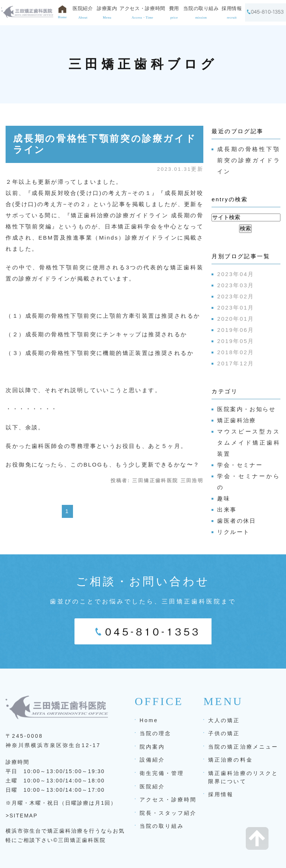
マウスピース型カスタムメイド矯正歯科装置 (249, 443)
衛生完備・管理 (162, 773)
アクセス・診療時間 (168, 800)
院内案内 (152, 747)
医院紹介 (152, 787)
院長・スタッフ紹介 (168, 813)
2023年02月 (236, 296)
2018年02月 (236, 352)
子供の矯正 (224, 733)
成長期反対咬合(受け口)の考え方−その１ (92, 193)
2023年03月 (236, 285)
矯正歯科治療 (236, 420)
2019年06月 (236, 330)
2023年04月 (236, 274)
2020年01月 (236, 319)
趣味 (224, 498)
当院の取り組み (162, 826)
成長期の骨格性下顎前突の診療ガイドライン (249, 160)
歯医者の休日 (236, 521)
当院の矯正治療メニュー (243, 747)
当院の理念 (155, 733)
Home (149, 720)
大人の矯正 (224, 720)
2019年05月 (236, 341)
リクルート (233, 532)
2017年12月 (236, 363)
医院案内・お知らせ (246, 409)
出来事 (227, 510)
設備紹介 (152, 760)
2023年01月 (236, 308)
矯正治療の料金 (231, 760)
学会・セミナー (240, 465)
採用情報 (221, 794)
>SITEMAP (22, 816)
